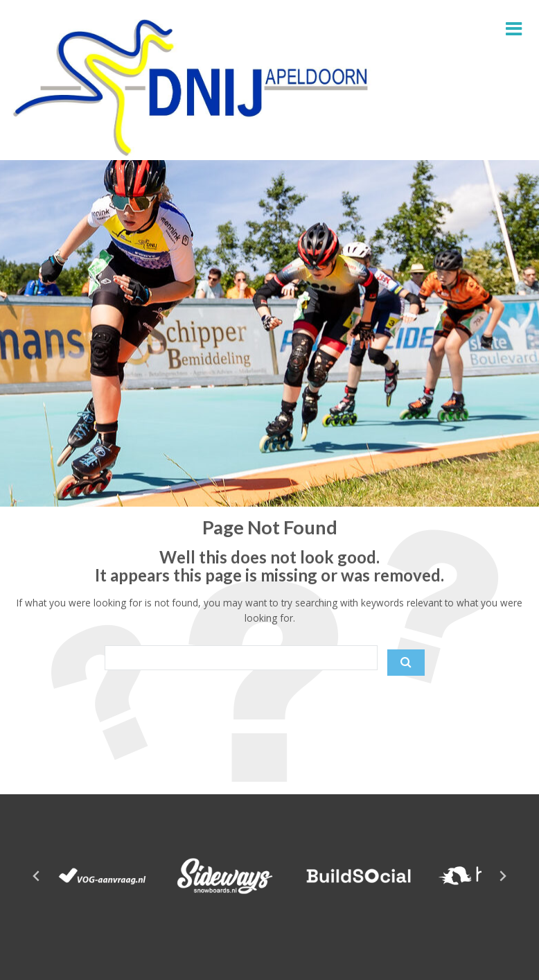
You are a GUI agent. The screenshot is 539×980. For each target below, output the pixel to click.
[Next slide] (502, 876)
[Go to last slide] (37, 876)
